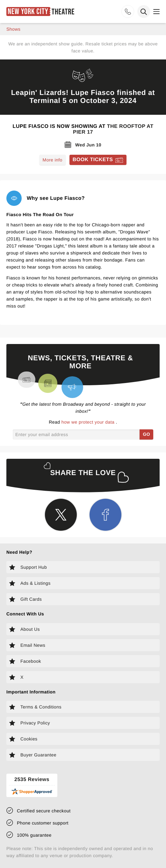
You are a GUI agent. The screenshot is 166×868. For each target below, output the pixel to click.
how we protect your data (89, 422)
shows (13, 29)
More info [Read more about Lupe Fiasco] (53, 160)
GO (146, 434)
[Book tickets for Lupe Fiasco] (98, 160)
